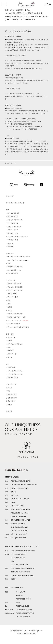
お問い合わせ (11, 401)
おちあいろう (15, 495)
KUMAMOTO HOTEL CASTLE (20, 520)
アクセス (9, 404)
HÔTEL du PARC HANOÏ (19, 534)
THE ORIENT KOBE (17, 506)
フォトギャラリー (13, 297)
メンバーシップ (11, 394)
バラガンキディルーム (15, 220)
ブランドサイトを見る (26, 457)
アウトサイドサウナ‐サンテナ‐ (18, 236)
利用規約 (10, 246)
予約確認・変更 (13, 240)
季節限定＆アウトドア (15, 267)
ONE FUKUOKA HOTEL (18, 517)
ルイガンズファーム (14, 270)
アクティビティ (13, 230)
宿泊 (8, 210)
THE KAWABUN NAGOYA (20, 565)
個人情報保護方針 (16, 631)
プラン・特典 (12, 294)
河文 (13, 561)
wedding (29, 185)
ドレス (10, 310)
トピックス (10, 196)
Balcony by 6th (20, 592)
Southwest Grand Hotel (18, 524)
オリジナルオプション (15, 344)
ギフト (8, 391)
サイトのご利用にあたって (34, 631)
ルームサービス (13, 233)
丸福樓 (13, 502)
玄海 (9, 263)
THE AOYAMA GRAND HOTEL (21, 481)
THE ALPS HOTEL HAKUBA (20, 499)
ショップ (9, 388)
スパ (8, 364)
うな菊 (18, 603)
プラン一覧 (11, 337)
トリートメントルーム (15, 374)
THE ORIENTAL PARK (23, 617)
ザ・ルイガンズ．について (15, 203)
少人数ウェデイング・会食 (16, 317)
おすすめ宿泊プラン (14, 226)
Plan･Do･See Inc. (29, 633)
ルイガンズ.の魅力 (14, 324)
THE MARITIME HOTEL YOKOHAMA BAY (24, 485)
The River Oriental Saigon (24, 610)
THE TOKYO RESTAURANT (25, 613)
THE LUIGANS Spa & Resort (20, 513)
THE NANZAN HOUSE (19, 554)
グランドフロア (13, 216)
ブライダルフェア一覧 (15, 290)
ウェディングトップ (14, 284)
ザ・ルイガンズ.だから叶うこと (18, 327)
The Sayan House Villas (18, 538)
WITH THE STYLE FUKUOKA (20, 509)
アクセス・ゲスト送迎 (15, 287)
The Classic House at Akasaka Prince (23, 551)
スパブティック (13, 378)
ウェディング (11, 280)
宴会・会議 (10, 334)
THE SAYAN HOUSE (22, 606)
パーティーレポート (18, 320)
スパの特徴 (11, 367)
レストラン (10, 253)
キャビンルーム (13, 223)
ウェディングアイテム (15, 314)
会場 (9, 304)
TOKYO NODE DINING (23, 599)
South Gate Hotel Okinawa (19, 527)
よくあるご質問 (11, 398)
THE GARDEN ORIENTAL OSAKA (22, 575)
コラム (10, 357)
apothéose (19, 595)
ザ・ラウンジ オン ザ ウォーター (19, 257)
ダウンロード (12, 354)
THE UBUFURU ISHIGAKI (19, 531)
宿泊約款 (10, 243)
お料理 (10, 307)
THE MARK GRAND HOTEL (20, 488)
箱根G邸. (14, 492)
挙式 (9, 300)
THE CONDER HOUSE (19, 558)
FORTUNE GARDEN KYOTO (21, 572)
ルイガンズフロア (13, 213)
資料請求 (10, 351)
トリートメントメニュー (16, 371)
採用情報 (9, 411)
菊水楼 (13, 579)
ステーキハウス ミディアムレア (18, 260)
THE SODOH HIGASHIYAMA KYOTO (23, 568)
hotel (14, 185)
